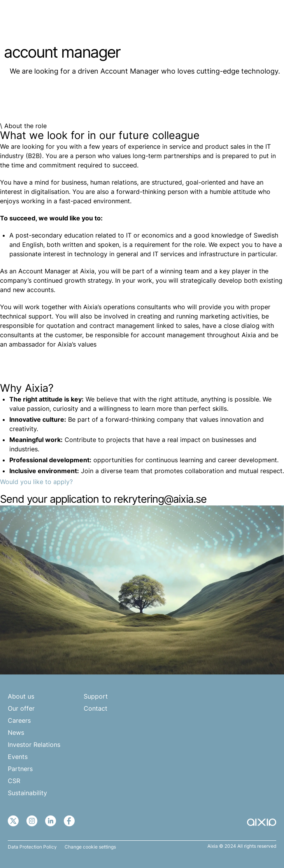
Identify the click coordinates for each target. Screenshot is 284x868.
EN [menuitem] (242, 19)
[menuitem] (246, 18)
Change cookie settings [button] (90, 847)
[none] (246, 18)
